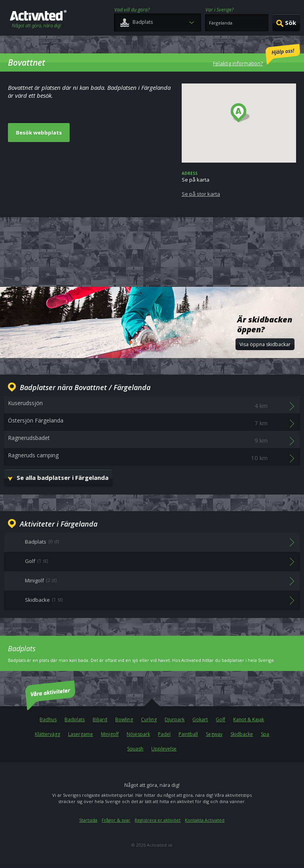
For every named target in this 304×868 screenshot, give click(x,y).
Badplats (75, 719)
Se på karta (239, 184)
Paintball (188, 734)
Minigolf (110, 734)
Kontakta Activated (205, 820)
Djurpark (175, 719)
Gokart (200, 719)
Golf (220, 719)
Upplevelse (164, 749)
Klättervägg (47, 734)
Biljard (100, 719)
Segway (214, 734)
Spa (265, 734)
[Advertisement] (152, 251)
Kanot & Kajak (249, 719)
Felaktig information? (256, 55)
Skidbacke (242, 734)
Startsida (88, 820)
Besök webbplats (39, 133)
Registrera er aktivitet (158, 820)
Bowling (124, 719)
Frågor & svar (116, 820)
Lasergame (81, 734)
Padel (164, 734)
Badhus (48, 719)
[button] (240, 113)
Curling (149, 719)
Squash (135, 749)
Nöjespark (138, 734)
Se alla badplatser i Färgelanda (63, 478)
